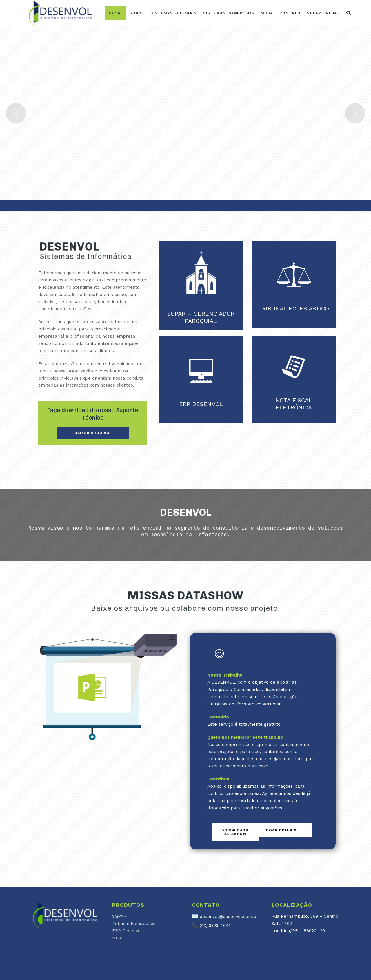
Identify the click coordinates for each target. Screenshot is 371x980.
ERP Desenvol (127, 931)
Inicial (115, 13)
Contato (290, 13)
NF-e (117, 938)
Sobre (137, 13)
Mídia (267, 13)
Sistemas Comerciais (229, 13)
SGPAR (119, 916)
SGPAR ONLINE (323, 13)
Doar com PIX (281, 830)
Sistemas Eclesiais (174, 13)
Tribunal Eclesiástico (134, 924)
